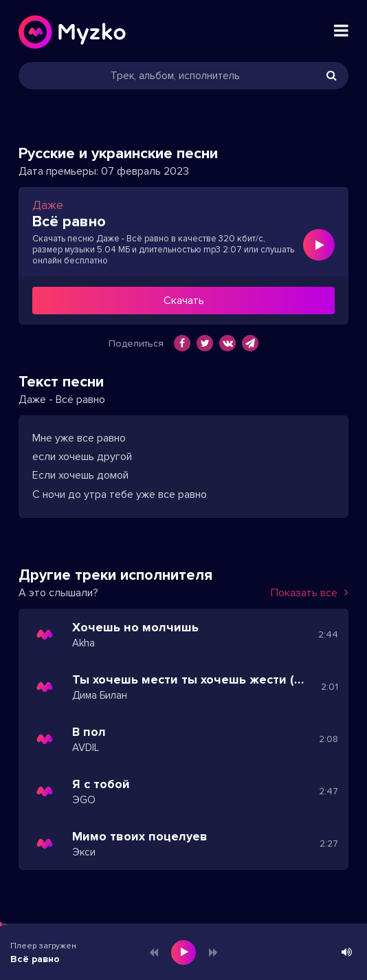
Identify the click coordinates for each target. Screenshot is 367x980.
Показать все (310, 593)
